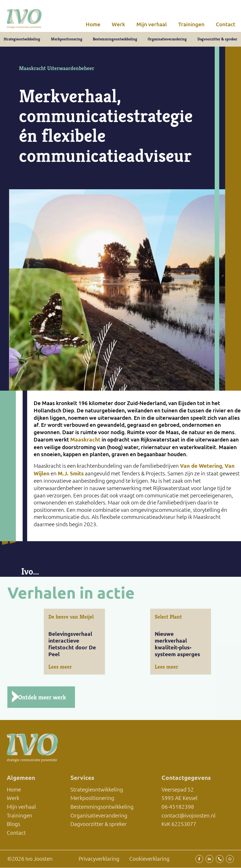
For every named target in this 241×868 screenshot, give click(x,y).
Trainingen (191, 24)
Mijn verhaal (152, 24)
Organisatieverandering (167, 39)
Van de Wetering (201, 466)
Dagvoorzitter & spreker (217, 39)
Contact (226, 24)
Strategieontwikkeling (22, 39)
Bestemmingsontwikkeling (115, 39)
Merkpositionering (67, 39)
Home (93, 24)
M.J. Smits (71, 474)
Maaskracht (85, 440)
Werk (118, 24)
